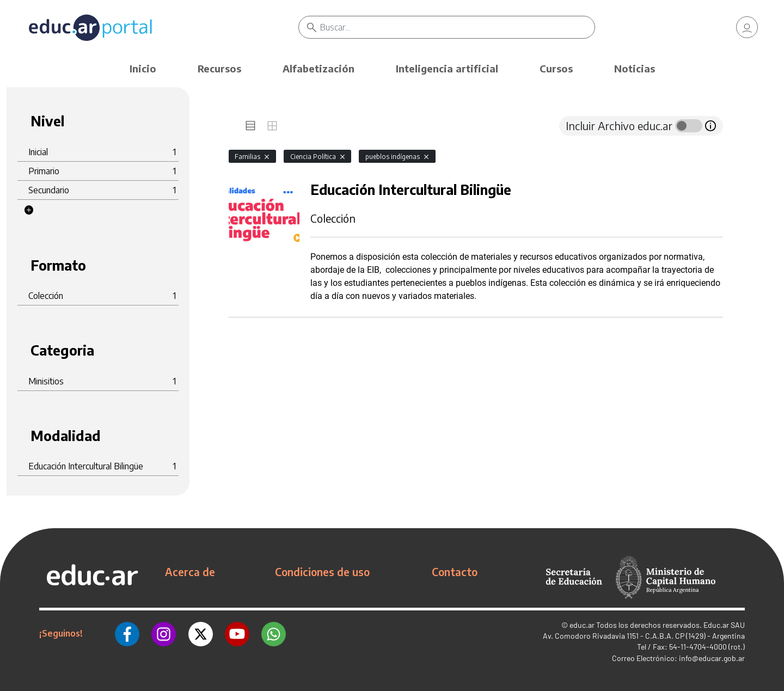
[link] (747, 27)
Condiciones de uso (322, 572)
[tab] (250, 126)
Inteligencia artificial (447, 68)
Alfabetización (318, 68)
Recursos (219, 68)
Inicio (143, 68)
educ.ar (582, 625)
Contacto (455, 572)
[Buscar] (457, 27)
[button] (29, 210)
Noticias (635, 68)
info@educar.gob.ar (712, 658)
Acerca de (190, 572)
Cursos (556, 68)
